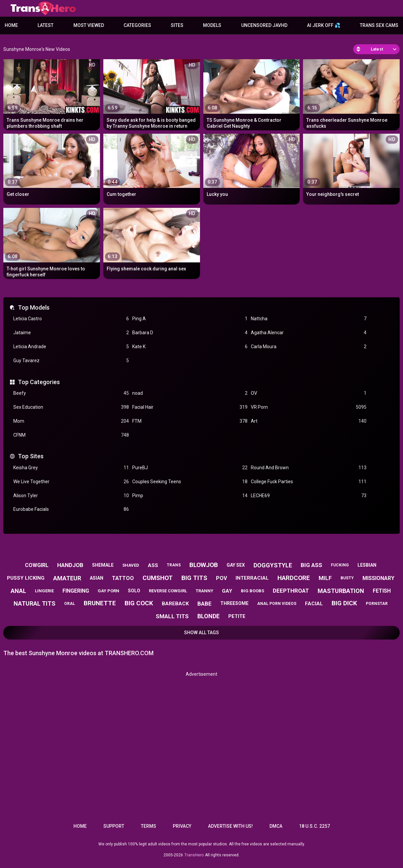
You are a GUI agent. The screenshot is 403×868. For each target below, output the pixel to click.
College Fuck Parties (309, 482)
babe (204, 604)
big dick (344, 603)
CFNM (71, 435)
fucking (340, 565)
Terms (149, 826)
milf (325, 578)
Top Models (34, 307)
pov (221, 578)
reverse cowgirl (168, 591)
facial (314, 604)
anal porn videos (277, 604)
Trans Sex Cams (379, 25)
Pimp (190, 496)
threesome (234, 603)
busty (347, 578)
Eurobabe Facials (71, 509)
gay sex (236, 565)
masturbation (341, 591)
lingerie (44, 591)
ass (153, 565)
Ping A (190, 319)
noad (190, 393)
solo (134, 591)
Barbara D (190, 333)
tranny (204, 591)
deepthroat (291, 591)
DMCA (276, 826)
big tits (194, 578)
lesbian (367, 565)
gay (227, 591)
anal (18, 591)
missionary (378, 578)
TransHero (194, 855)
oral (70, 604)
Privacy (182, 826)
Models (212, 25)
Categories (137, 25)
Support (114, 826)
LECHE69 (309, 496)
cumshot (158, 578)
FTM (190, 421)
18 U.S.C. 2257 (314, 826)
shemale (103, 565)
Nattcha (309, 319)
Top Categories (39, 382)
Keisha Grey (71, 468)
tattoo (123, 578)
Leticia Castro (71, 319)
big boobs (252, 591)
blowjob (204, 565)
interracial (252, 578)
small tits (172, 616)
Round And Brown (309, 468)
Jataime (71, 333)
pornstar (377, 604)
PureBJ (190, 468)
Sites (177, 25)
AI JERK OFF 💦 (324, 25)
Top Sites (31, 456)
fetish (382, 591)
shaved (131, 565)
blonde (208, 616)
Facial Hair (190, 407)
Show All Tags (201, 633)
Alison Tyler (71, 496)
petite (237, 616)
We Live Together (71, 482)
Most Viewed (89, 25)
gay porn (108, 591)
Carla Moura (309, 347)
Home (11, 25)
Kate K (190, 347)
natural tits (35, 603)
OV (309, 393)
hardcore (294, 578)
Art (309, 421)
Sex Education (71, 407)
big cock (139, 603)
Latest (46, 25)
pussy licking (26, 578)
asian (97, 578)
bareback (175, 604)
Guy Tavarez (71, 361)
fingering (76, 591)
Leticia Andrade (71, 347)
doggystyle (273, 565)
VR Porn (309, 407)
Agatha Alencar (309, 333)
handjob (70, 565)
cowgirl (37, 565)
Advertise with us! (230, 826)
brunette (100, 603)
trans (174, 565)
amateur (67, 578)
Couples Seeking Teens (190, 482)
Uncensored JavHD (264, 25)
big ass (311, 565)
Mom (71, 421)
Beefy (71, 393)
